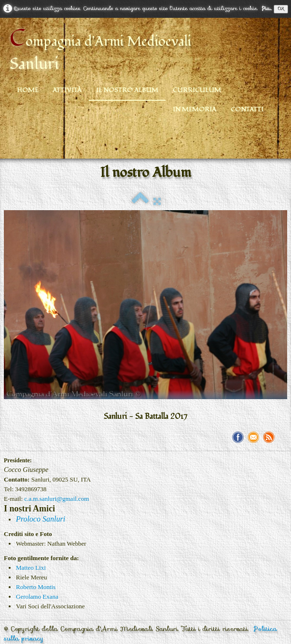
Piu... (267, 8)
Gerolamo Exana (37, 597)
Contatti (247, 109)
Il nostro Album (127, 90)
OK (281, 9)
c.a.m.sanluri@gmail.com (56, 499)
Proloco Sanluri (41, 519)
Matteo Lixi (31, 568)
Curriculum (197, 90)
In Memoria (194, 109)
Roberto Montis (36, 587)
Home (28, 90)
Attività (67, 90)
